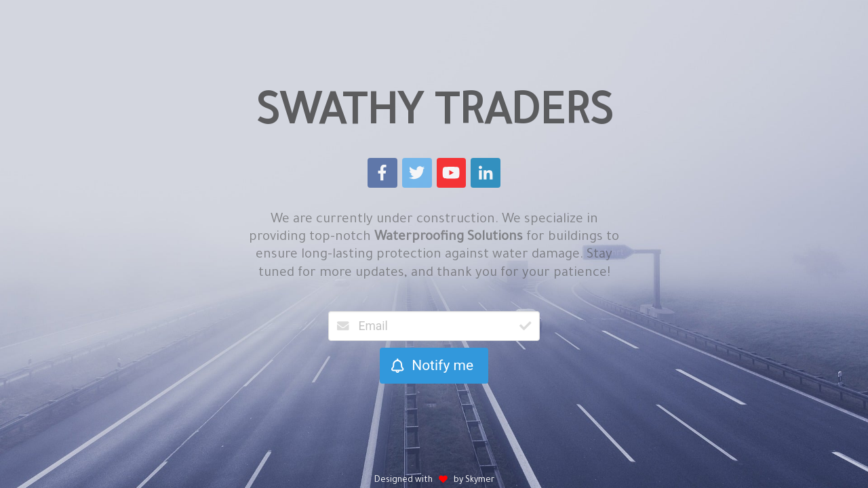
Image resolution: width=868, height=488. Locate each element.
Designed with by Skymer (434, 481)
